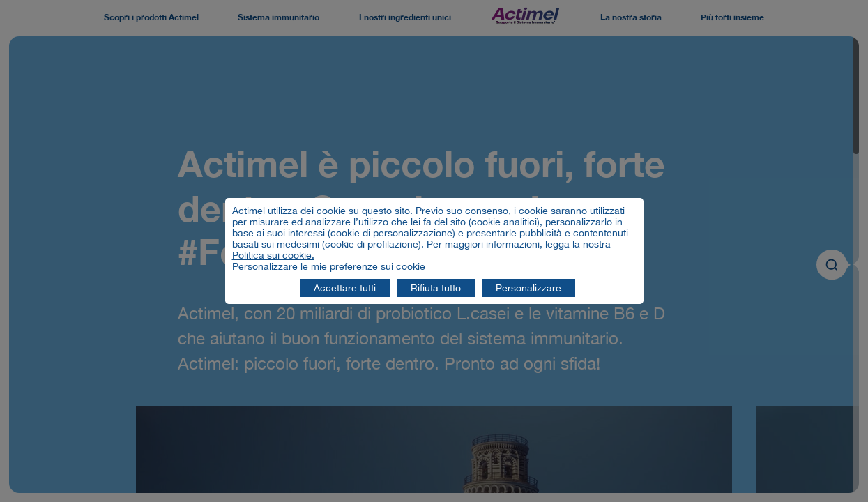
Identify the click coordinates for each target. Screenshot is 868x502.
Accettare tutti (345, 288)
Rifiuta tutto (436, 288)
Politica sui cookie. (273, 255)
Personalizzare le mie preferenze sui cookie (329, 266)
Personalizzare (528, 288)
